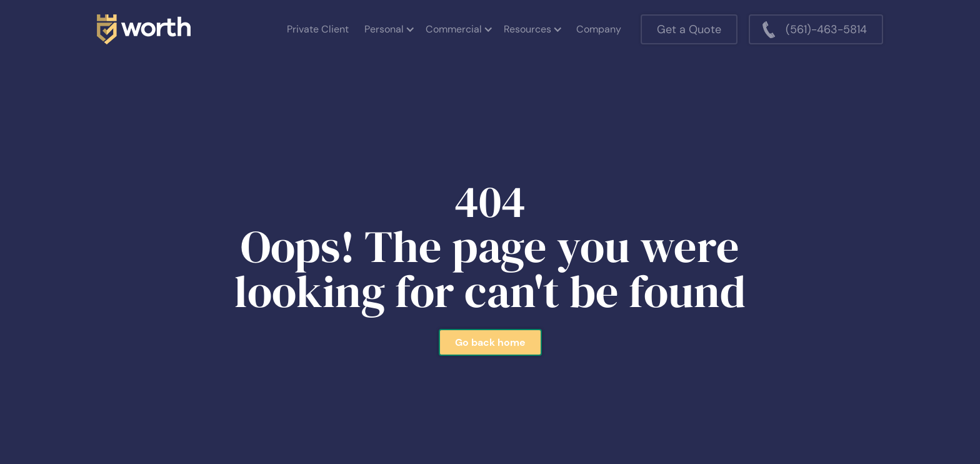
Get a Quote (689, 29)
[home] (144, 29)
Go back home (490, 342)
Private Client (318, 29)
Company (599, 29)
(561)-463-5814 (826, 29)
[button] (389, 29)
